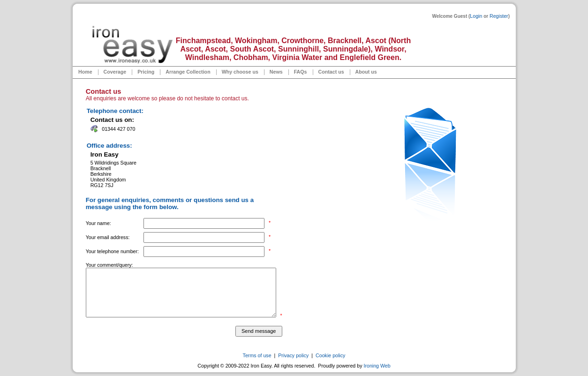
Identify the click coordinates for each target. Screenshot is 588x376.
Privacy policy (293, 355)
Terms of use (257, 355)
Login (476, 16)
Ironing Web (377, 366)
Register (499, 16)
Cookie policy (330, 355)
